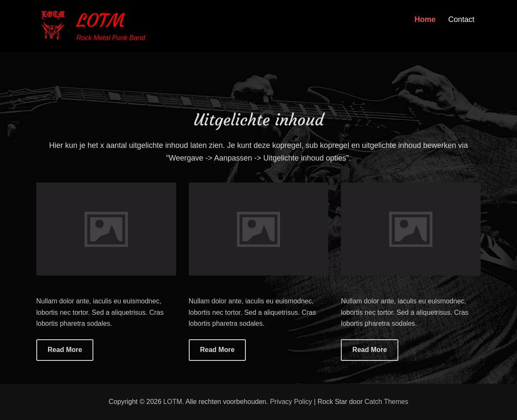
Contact (461, 19)
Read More (65, 350)
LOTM (101, 20)
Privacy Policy (291, 402)
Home (425, 19)
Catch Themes (386, 402)
